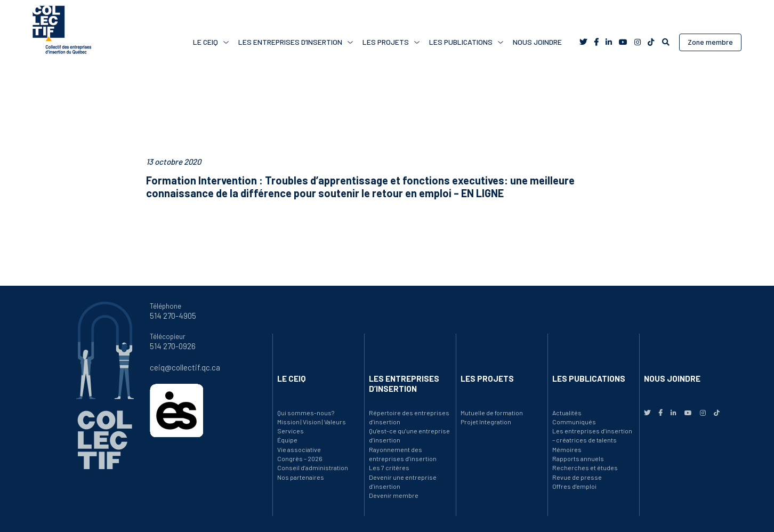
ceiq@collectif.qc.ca (185, 367)
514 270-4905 (173, 316)
